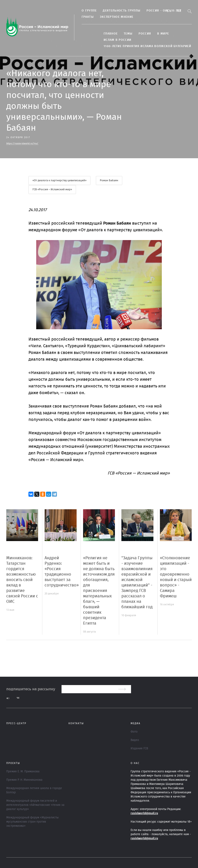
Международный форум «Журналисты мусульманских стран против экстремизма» (32, 822)
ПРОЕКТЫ (13, 763)
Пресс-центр (16, 723)
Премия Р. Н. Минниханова (24, 780)
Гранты (88, 17)
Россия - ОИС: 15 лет (164, 11)
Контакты (76, 723)
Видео (135, 740)
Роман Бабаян (109, 181)
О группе (89, 11)
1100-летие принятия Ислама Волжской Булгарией (147, 46)
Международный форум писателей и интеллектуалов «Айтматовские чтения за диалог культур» (35, 805)
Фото (134, 732)
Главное (111, 34)
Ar (179, 11)
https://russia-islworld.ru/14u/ (22, 143)
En (169, 11)
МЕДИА (136, 723)
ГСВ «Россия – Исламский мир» (52, 190)
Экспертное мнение (117, 17)
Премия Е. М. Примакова (23, 772)
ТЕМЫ (128, 34)
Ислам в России (117, 40)
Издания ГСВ (139, 748)
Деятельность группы (122, 11)
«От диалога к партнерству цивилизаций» (59, 181)
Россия (145, 34)
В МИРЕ (163, 34)
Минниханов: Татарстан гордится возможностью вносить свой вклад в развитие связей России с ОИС (22, 580)
